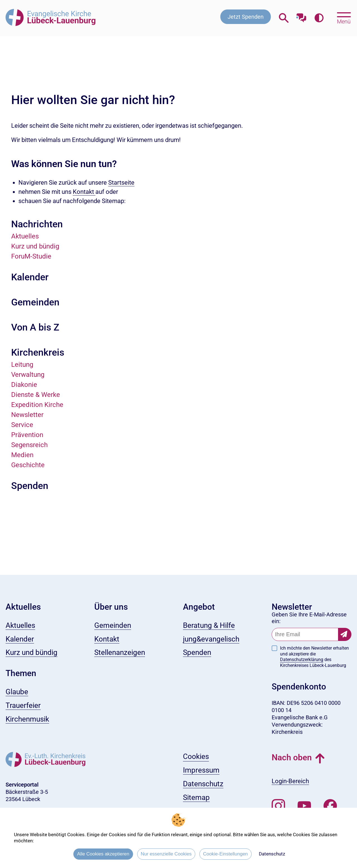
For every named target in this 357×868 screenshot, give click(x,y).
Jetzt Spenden (246, 17)
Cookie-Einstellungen (225, 854)
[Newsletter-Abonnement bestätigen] (345, 634)
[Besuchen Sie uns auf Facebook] (330, 806)
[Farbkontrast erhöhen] (319, 18)
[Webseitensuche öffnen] (284, 18)
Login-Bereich (290, 781)
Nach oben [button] (292, 757)
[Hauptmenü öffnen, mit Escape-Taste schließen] (344, 18)
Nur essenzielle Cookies (166, 854)
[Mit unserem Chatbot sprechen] (301, 16)
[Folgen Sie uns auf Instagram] (278, 806)
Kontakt (84, 192)
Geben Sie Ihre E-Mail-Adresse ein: (309, 618)
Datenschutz (272, 854)
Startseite (121, 183)
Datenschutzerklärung (302, 660)
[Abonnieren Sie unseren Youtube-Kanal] (304, 806)
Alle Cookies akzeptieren (103, 854)
